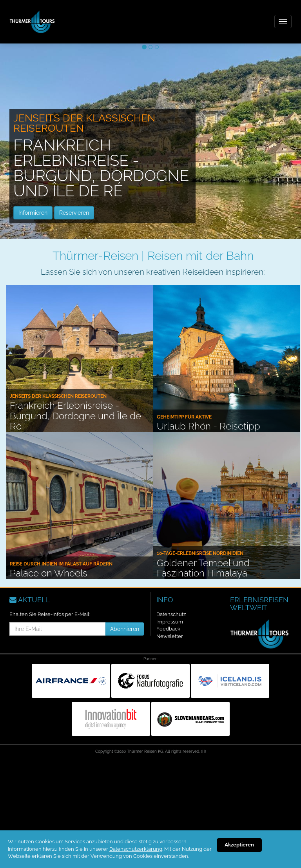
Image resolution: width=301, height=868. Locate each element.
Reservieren (74, 213)
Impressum (170, 622)
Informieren (33, 213)
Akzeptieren (239, 845)
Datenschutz (171, 614)
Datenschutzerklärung (136, 849)
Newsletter (170, 636)
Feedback (168, 629)
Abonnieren (125, 629)
